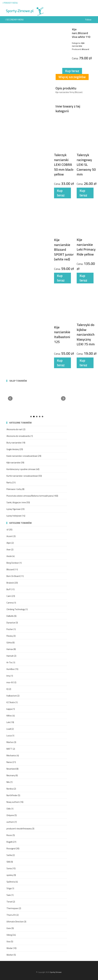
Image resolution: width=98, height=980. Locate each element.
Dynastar (12, 623)
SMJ (10, 862)
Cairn (11, 596)
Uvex (10, 928)
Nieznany (12, 775)
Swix (10, 895)
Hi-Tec (11, 662)
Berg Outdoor (14, 563)
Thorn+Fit (13, 915)
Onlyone (12, 815)
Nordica (11, 789)
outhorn (12, 822)
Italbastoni (13, 696)
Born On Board (15, 576)
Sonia (11, 868)
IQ (9, 689)
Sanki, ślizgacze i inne (18, 502)
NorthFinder (13, 795)
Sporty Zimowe (56, 972)
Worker (11, 955)
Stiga (10, 888)
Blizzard (12, 569)
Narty (11, 482)
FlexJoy (11, 636)
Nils (10, 782)
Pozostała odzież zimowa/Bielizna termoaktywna (32, 496)
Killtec (11, 716)
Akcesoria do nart (16, 429)
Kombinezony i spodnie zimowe (23, 469)
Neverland (12, 769)
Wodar (11, 948)
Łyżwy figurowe (15, 509)
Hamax (11, 649)
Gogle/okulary (15, 449)
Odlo (10, 809)
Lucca (10, 736)
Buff (11, 589)
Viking (11, 935)
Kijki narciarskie (15, 463)
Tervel (11, 902)
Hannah (11, 656)
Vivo (10, 942)
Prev (10, 398)
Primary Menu (10, 3)
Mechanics (13, 755)
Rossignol (13, 848)
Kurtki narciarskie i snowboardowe (24, 476)
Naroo (11, 762)
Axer (10, 550)
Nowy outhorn (15, 802)
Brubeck (12, 583)
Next (63, 398)
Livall (10, 729)
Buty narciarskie (16, 443)
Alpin (10, 543)
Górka (11, 643)
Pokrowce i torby (15, 489)
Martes (11, 742)
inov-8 (11, 682)
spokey (11, 875)
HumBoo (12, 669)
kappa (11, 709)
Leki (10, 722)
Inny (10, 676)
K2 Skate (12, 702)
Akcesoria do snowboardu (20, 436)
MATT (11, 749)
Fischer (11, 629)
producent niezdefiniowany (20, 829)
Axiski (11, 556)
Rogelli (11, 842)
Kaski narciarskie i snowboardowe (24, 456)
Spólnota (12, 882)
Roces (11, 835)
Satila (11, 855)
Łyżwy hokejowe (16, 516)
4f (9, 530)
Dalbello (11, 616)
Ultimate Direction (16, 922)
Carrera (11, 603)
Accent (11, 536)
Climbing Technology (17, 609)
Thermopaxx (14, 908)
